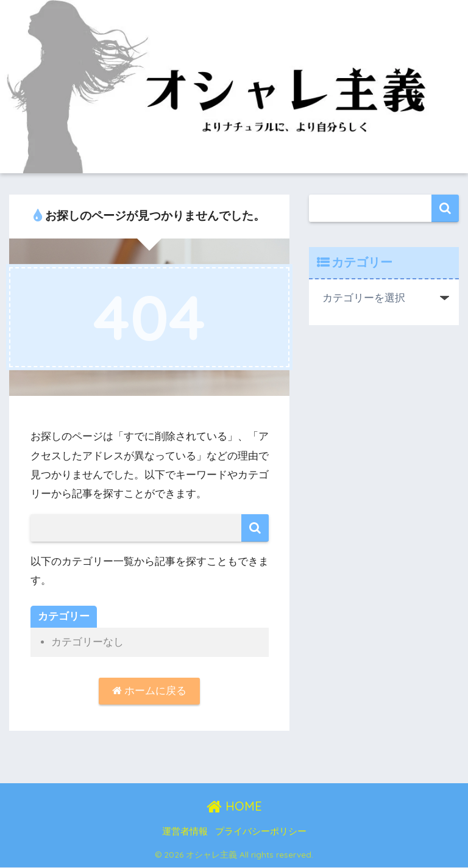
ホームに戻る (150, 691)
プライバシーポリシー (261, 832)
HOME (234, 807)
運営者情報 (185, 832)
